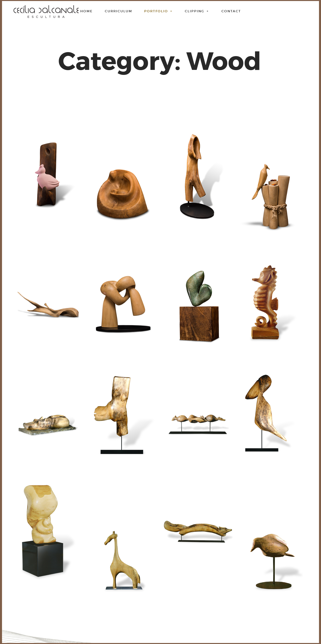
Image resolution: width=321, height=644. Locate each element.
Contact (231, 11)
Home (87, 11)
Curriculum (118, 11)
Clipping (197, 11)
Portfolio (159, 11)
